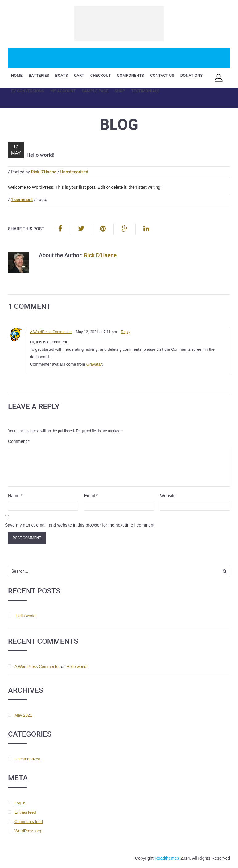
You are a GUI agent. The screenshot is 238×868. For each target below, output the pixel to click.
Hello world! (26, 616)
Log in (20, 803)
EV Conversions (28, 91)
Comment (19, 441)
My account (63, 91)
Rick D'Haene (43, 172)
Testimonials (146, 91)
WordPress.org (28, 831)
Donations (191, 75)
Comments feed (29, 822)
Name (15, 496)
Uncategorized (74, 172)
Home (17, 75)
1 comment (22, 200)
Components (131, 75)
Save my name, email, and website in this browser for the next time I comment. (80, 525)
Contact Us (162, 75)
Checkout (101, 75)
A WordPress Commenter (51, 332)
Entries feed (25, 812)
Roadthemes (167, 858)
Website (168, 496)
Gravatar (94, 364)
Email (91, 496)
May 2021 (23, 715)
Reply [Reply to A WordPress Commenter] (126, 332)
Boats (62, 75)
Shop (120, 91)
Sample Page (95, 91)
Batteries (39, 75)
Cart (79, 75)
